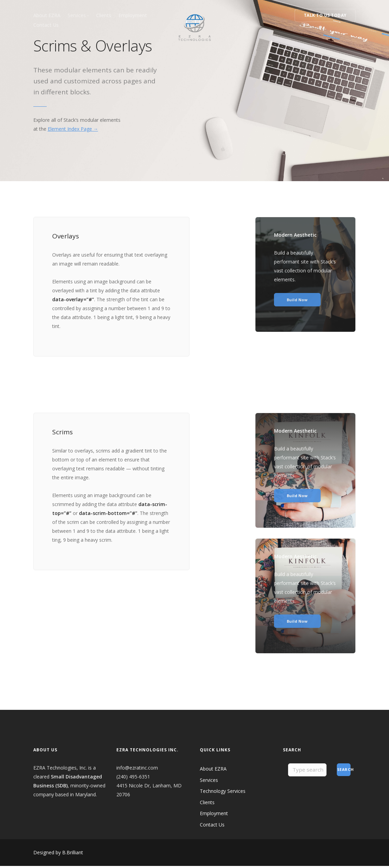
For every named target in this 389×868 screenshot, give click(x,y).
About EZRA (47, 15)
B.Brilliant (73, 854)
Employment (133, 15)
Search (344, 772)
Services (209, 782)
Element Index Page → (73, 129)
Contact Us (46, 25)
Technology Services (223, 793)
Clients (104, 15)
